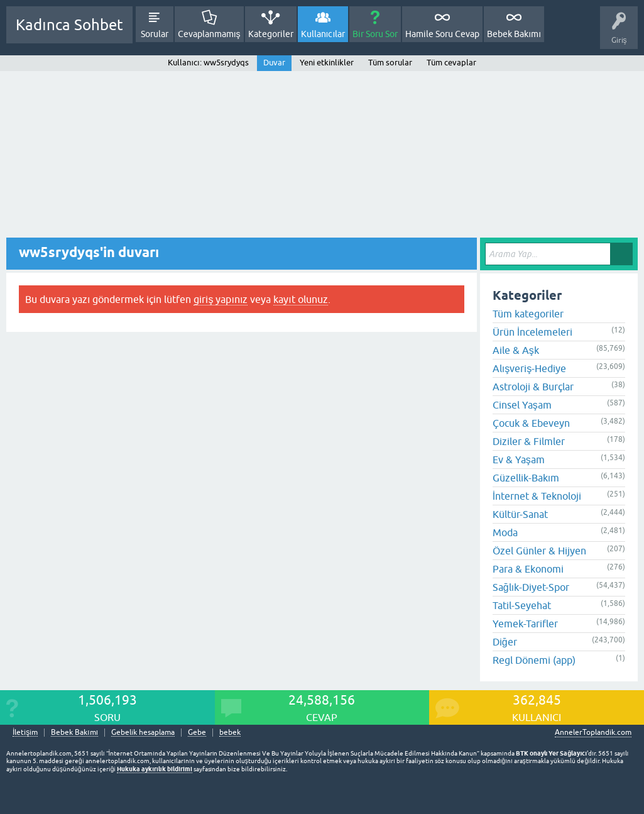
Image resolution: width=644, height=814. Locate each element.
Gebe (197, 733)
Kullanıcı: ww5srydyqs (208, 63)
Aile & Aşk (516, 350)
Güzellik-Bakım (526, 478)
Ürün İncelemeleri (532, 332)
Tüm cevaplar (451, 63)
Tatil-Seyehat (522, 605)
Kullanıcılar (323, 34)
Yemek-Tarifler (525, 624)
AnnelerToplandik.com (593, 732)
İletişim (25, 733)
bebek (230, 733)
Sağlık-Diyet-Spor (531, 587)
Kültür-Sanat (520, 514)
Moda (505, 532)
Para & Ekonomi (528, 569)
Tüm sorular (390, 63)
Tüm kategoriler (528, 314)
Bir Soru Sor (375, 34)
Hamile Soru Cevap (442, 34)
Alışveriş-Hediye (529, 368)
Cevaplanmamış (209, 34)
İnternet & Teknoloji (537, 496)
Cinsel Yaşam (522, 405)
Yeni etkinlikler (327, 63)
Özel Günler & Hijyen (539, 551)
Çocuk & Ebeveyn (531, 423)
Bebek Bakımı (514, 34)
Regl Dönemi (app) (534, 660)
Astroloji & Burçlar (533, 387)
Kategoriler (271, 34)
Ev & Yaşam (519, 459)
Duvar (274, 63)
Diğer (505, 642)
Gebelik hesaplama (143, 733)
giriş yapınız (221, 299)
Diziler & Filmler (529, 441)
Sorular (155, 34)
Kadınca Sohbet (69, 25)
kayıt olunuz (300, 299)
